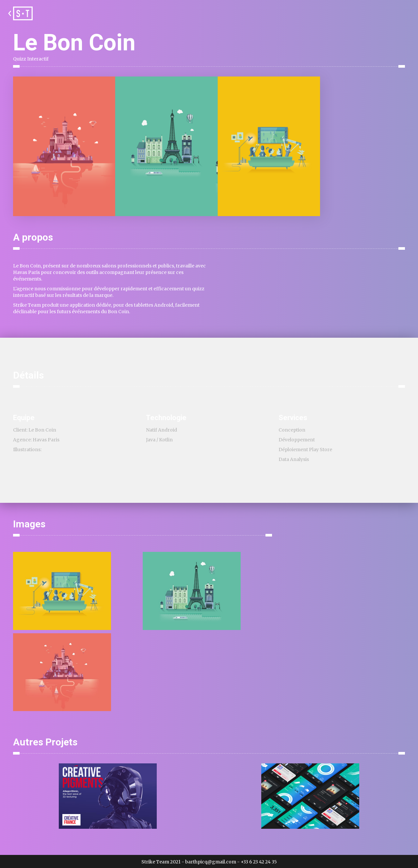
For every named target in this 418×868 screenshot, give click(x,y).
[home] (20, 13)
